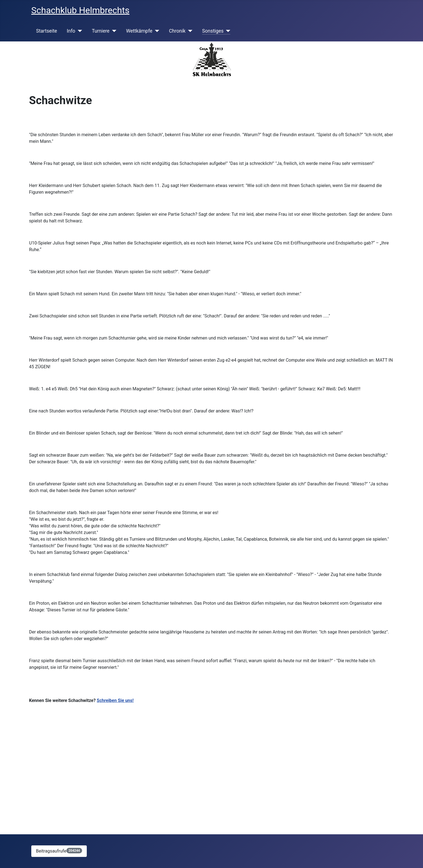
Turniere (101, 31)
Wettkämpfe (139, 31)
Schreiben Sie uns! (115, 700)
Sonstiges (213, 31)
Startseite (47, 31)
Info (71, 31)
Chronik (177, 31)
